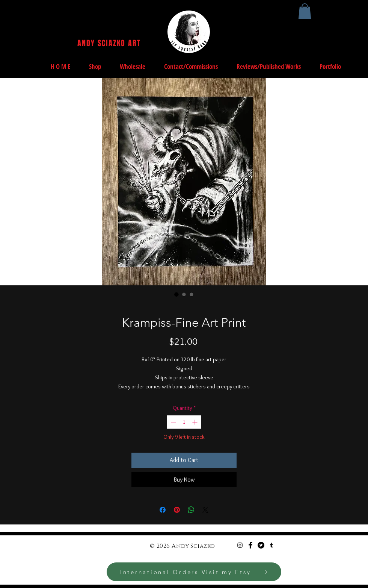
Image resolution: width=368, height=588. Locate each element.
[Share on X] (205, 510)
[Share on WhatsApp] (191, 510)
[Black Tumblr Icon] (271, 545)
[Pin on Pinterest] (177, 510)
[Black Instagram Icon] (240, 545)
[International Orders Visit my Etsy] (194, 572)
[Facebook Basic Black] (250, 545)
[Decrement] (173, 422)
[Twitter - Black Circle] (261, 545)
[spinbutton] (184, 422)
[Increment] (195, 422)
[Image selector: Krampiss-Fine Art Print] (176, 294)
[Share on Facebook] (163, 510)
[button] (305, 11)
